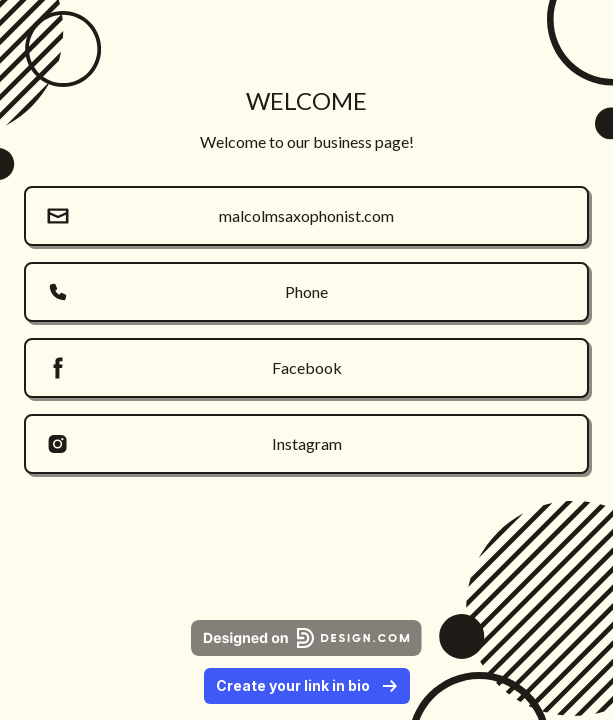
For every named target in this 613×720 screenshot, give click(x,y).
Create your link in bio (307, 685)
